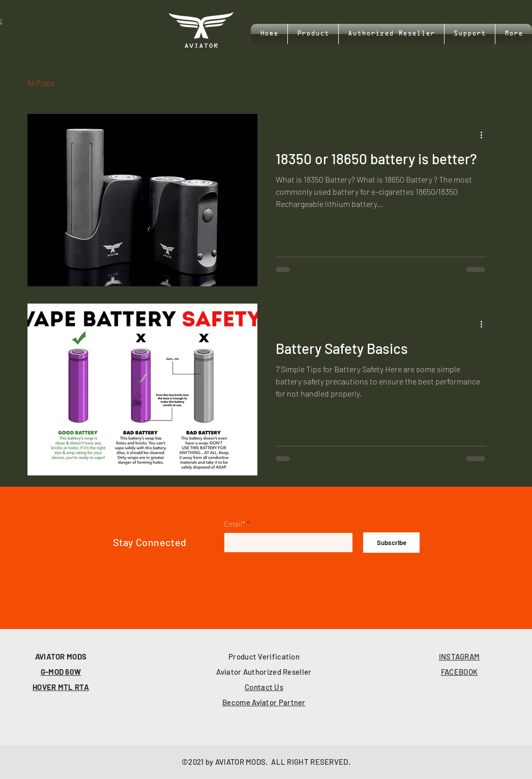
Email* (234, 524)
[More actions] (485, 135)
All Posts (41, 83)
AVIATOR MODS (61, 656)
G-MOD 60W (61, 672)
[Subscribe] (391, 543)
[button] (470, 34)
